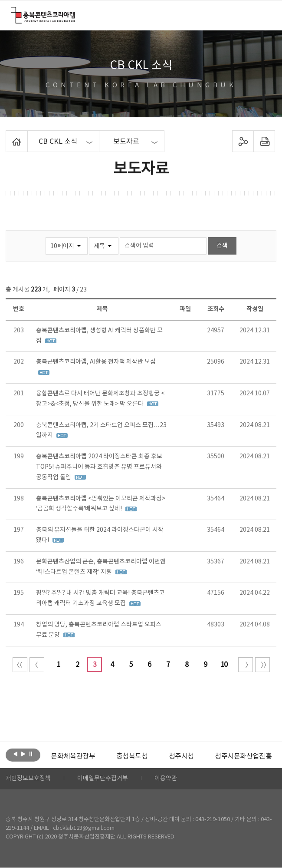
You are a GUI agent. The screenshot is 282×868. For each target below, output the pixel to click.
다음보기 (23, 754)
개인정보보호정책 (28, 779)
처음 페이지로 (20, 665)
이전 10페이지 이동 (37, 665)
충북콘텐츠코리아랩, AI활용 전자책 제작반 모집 (96, 362)
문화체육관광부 (73, 756)
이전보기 (15, 754)
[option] (73, 756)
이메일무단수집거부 (103, 779)
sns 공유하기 (243, 141)
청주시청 (181, 756)
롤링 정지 (31, 754)
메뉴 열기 (265, 15)
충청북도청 (132, 756)
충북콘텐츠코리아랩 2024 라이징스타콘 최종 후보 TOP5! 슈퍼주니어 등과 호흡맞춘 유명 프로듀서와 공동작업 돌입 (99, 467)
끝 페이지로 (262, 665)
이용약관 (166, 779)
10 (224, 665)
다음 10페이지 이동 (246, 665)
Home (8, 136)
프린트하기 (264, 141)
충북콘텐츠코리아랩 (13, 12)
